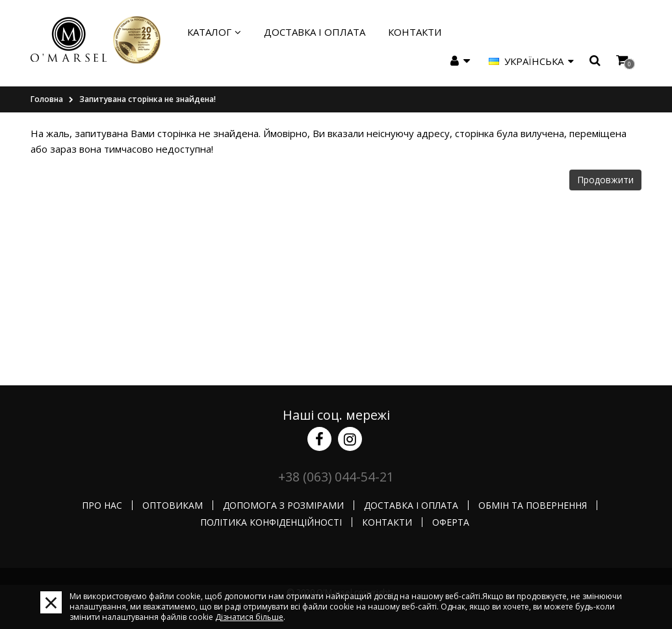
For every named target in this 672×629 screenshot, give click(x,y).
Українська (531, 61)
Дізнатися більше (249, 617)
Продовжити (605, 180)
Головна (47, 99)
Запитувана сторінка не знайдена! (148, 99)
